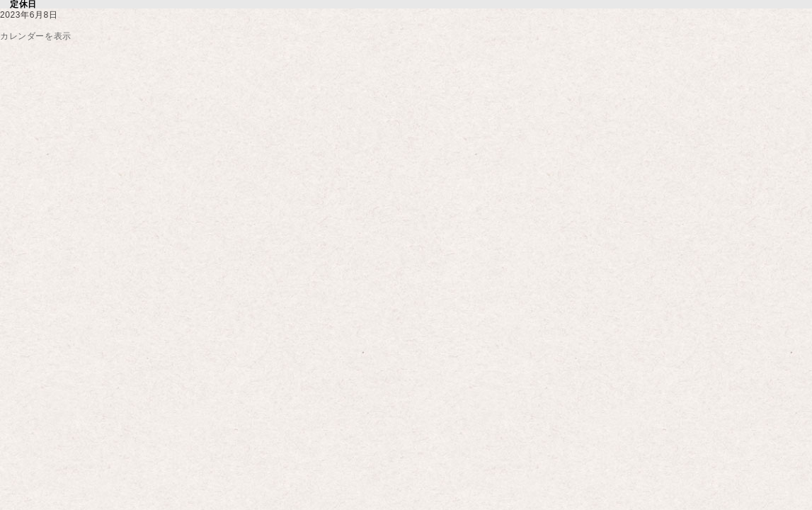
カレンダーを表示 (36, 36)
